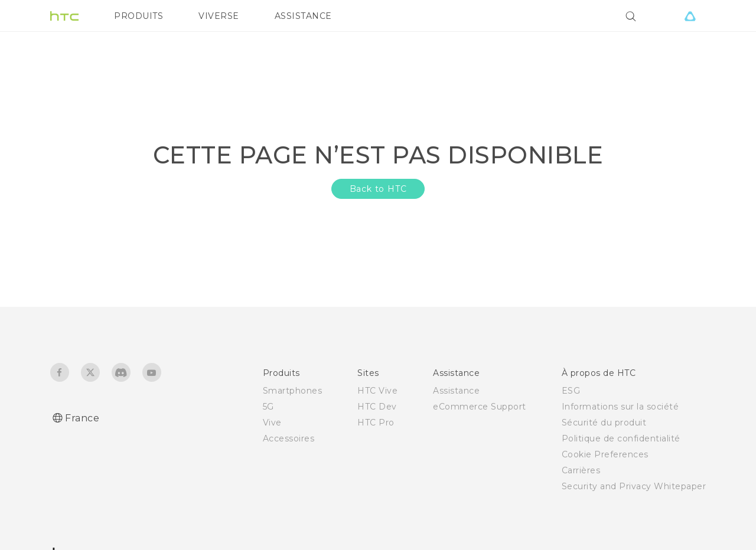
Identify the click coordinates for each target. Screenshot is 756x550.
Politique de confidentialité (621, 438)
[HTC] (64, 16)
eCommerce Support (480, 407)
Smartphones (293, 391)
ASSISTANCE (303, 16)
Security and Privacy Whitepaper (634, 486)
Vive (272, 423)
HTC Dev (377, 407)
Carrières (581, 470)
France (82, 418)
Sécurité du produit (604, 423)
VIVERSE (219, 16)
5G (268, 407)
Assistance (456, 391)
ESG (571, 391)
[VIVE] (690, 16)
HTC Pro (376, 423)
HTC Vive (377, 391)
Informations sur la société (620, 407)
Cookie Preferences (605, 454)
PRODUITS (139, 16)
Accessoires (289, 438)
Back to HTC (378, 189)
